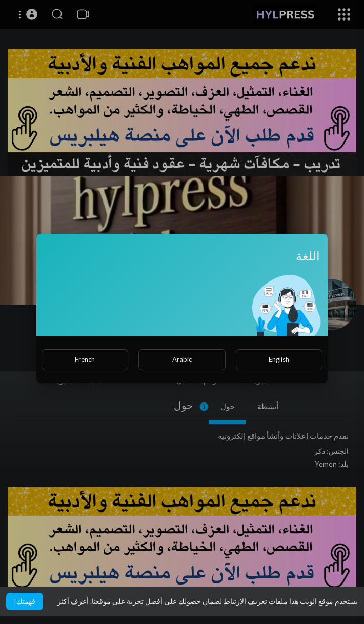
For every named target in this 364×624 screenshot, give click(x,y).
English (279, 359)
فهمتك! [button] (25, 601)
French (85, 359)
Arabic (182, 359)
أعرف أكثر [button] (73, 601)
